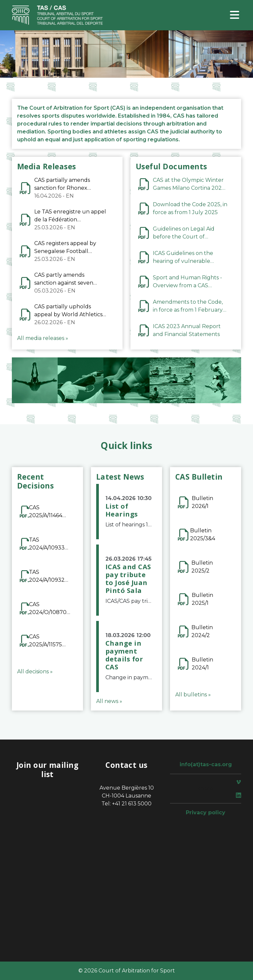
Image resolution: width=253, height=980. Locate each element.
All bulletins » (193, 695)
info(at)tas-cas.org (206, 764)
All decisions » (35, 672)
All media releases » (43, 338)
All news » (109, 701)
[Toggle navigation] (235, 15)
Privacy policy (206, 812)
